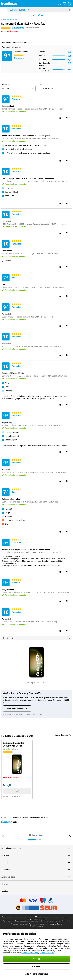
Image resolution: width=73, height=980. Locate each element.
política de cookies (47, 953)
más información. (64, 921)
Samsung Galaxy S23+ (10, 20)
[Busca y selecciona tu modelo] (39, 10)
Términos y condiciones (55, 924)
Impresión (23, 924)
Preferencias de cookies (37, 924)
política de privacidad (30, 953)
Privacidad (14, 924)
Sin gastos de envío (40, 683)
